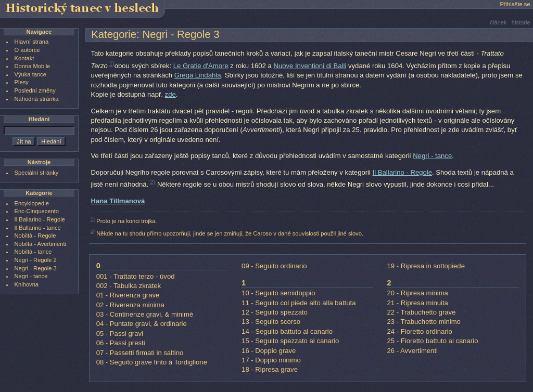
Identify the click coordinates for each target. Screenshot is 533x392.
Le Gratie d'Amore (201, 66)
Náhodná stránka (37, 99)
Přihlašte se (515, 4)
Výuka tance (30, 74)
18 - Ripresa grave (270, 369)
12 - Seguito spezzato (275, 312)
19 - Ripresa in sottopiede (426, 266)
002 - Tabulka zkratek (129, 286)
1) (112, 63)
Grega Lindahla (198, 75)
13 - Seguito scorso (271, 322)
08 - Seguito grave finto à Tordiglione (152, 362)
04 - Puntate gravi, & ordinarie (142, 324)
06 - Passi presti (121, 343)
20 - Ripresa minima (418, 293)
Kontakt (24, 58)
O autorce (27, 50)
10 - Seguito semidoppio (278, 293)
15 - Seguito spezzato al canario (290, 341)
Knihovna (27, 284)
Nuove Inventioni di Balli (310, 66)
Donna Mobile (33, 66)
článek (498, 22)
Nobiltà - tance (33, 252)
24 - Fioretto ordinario (420, 331)
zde (170, 94)
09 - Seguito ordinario (274, 266)
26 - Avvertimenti (413, 351)
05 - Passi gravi (120, 334)
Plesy (22, 82)
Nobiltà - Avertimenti (40, 244)
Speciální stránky (37, 173)
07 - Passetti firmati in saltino (140, 353)
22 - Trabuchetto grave (422, 312)
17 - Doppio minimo (271, 360)
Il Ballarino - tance (38, 228)
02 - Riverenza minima (130, 305)
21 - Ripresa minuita (418, 303)
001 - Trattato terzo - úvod (136, 276)
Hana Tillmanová (118, 201)
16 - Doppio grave (269, 351)
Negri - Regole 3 (36, 268)
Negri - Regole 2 (36, 260)
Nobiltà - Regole (35, 236)
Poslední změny (35, 90)
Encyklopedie (32, 203)
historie (521, 22)
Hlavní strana (32, 42)
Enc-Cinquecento (37, 211)
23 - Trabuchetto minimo (424, 322)
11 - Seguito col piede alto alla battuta (299, 303)
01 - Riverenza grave (128, 295)
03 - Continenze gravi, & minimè (145, 314)
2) (153, 182)
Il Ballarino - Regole (402, 172)
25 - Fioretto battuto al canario (433, 341)
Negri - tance (432, 156)
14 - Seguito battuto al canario (287, 331)
